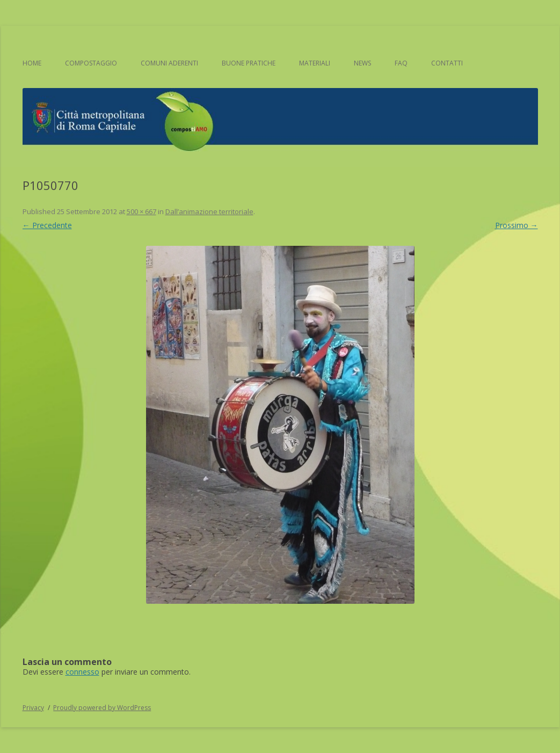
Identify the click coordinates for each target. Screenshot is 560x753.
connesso (82, 672)
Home (32, 63)
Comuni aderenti (169, 63)
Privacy (33, 708)
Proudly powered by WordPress (102, 708)
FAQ (401, 63)
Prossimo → (517, 225)
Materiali (315, 63)
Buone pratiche (249, 63)
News (362, 63)
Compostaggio (91, 63)
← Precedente (47, 225)
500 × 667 (141, 211)
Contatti (447, 63)
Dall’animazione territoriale (209, 211)
